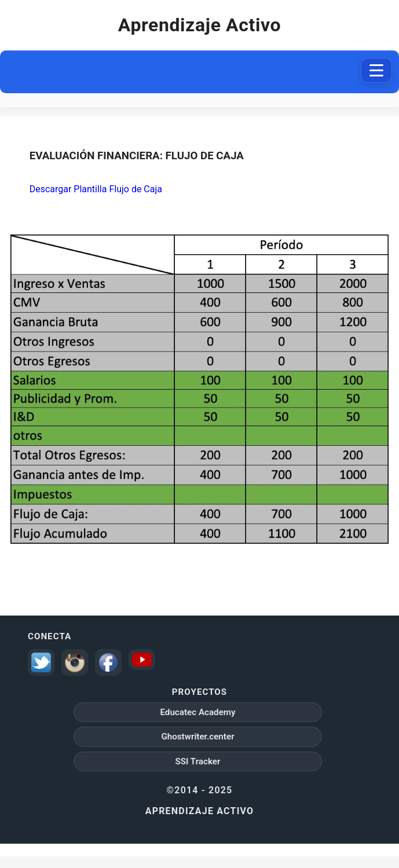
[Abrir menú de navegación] (376, 70)
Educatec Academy (197, 712)
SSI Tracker (198, 761)
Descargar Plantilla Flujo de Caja (96, 189)
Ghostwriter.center (197, 737)
